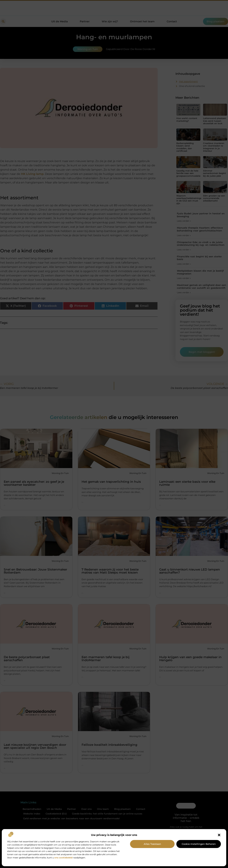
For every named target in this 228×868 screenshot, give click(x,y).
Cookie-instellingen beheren (199, 844)
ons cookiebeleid (63, 858)
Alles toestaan (152, 844)
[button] (219, 835)
